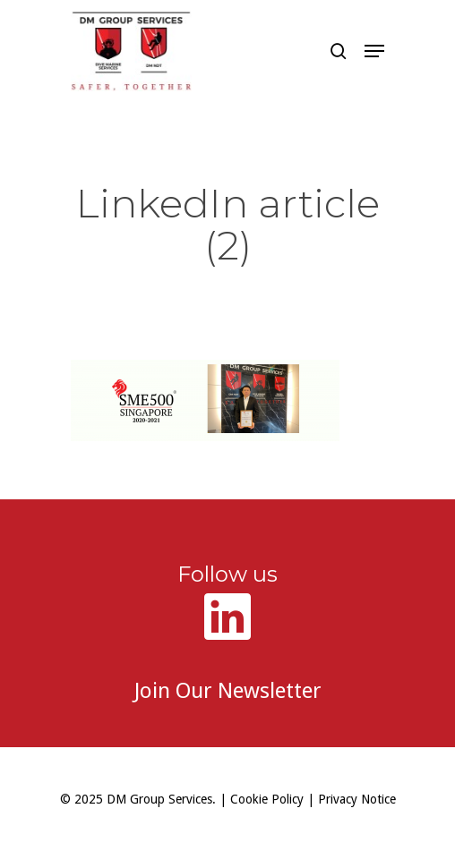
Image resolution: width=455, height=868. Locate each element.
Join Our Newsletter (228, 691)
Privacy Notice (357, 799)
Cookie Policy (267, 799)
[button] (374, 51)
